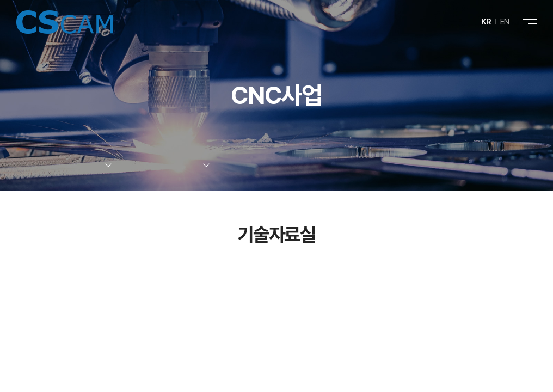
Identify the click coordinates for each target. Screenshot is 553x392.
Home (20, 165)
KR (486, 22)
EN (505, 22)
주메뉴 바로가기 (0, 0)
